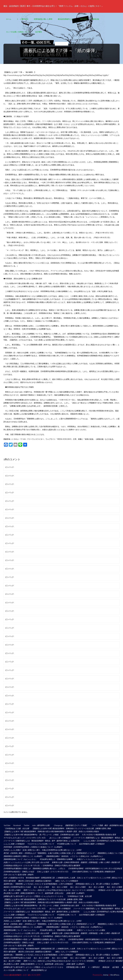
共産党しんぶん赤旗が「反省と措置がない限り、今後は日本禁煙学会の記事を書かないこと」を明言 (42, 850)
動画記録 (106, 967)
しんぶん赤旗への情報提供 (14, 844)
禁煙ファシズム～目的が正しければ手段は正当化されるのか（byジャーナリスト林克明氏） (59, 890)
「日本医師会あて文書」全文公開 (16, 829)
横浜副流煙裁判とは (40, 970)
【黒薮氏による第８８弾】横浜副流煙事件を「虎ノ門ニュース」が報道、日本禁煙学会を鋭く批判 (41, 835)
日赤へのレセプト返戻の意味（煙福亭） (19, 875)
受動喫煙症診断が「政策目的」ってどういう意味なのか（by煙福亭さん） (75, 856)
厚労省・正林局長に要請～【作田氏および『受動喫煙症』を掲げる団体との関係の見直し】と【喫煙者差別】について (49, 853)
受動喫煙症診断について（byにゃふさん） (20, 859)
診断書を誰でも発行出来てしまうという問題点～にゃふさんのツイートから (33, 896)
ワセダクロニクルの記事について (41, 844)
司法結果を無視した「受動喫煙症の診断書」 (57, 859)
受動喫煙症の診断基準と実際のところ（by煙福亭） (23, 856)
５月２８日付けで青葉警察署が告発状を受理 (99, 835)
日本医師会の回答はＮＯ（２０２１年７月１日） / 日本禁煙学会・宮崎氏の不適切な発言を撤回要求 (42, 866)
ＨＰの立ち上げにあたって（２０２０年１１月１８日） (25, 838)
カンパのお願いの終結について (16, 970)
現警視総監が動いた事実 (75, 967)
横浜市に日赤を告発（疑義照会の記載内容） (35, 881)
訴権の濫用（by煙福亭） (76, 893)
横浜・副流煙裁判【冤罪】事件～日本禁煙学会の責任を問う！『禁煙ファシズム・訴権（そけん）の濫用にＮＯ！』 (57, 6)
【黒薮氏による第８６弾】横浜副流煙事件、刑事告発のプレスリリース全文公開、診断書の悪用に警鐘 (71, 829)
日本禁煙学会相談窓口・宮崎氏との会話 (19, 872)
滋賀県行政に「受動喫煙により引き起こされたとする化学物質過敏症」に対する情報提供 (38, 884)
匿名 (16, 467)
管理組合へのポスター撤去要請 (110, 890)
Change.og (58, 825)
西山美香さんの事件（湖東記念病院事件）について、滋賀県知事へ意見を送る (34, 893)
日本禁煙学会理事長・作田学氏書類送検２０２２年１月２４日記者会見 (95, 869)
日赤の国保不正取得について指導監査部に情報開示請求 (93, 872)
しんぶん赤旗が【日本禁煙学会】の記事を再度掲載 (103, 841)
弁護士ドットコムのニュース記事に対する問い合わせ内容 (26, 862)
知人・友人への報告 (41, 887)
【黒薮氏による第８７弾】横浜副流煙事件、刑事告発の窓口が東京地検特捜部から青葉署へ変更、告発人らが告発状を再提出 (52, 832)
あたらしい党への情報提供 (60, 838)
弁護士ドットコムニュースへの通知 (91, 859)
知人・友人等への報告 (12, 890)
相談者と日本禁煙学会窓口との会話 (17, 887)
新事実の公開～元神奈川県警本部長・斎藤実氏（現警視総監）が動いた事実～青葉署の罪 (86, 862)
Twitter (26, 825)
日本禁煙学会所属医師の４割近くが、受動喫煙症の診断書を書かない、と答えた (34, 869)
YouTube (7, 825)
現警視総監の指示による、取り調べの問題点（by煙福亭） (98, 884)
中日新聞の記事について (66, 844)
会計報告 (116, 967)
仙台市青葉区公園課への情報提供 (92, 844)
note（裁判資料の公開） (41, 825)
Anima (105, 975)
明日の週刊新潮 (9, 881)
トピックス (61, 44)
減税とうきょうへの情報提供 (66, 881)
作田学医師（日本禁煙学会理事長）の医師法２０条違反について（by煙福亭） (33, 847)
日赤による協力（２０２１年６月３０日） (53, 872)
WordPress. (115, 975)
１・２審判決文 (94, 967)
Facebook (17, 825)
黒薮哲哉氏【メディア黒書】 (76, 825)
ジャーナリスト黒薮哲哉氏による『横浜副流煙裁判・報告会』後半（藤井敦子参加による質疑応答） (42, 841)
